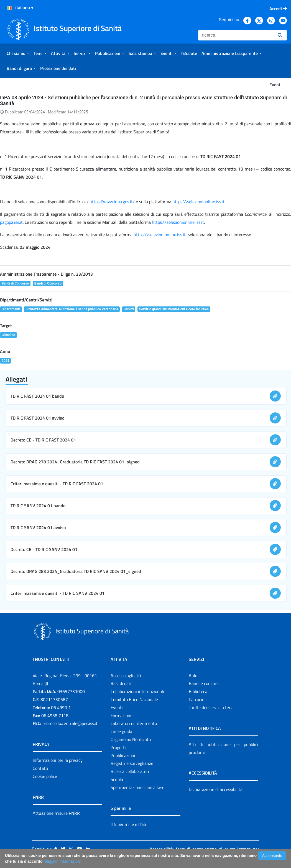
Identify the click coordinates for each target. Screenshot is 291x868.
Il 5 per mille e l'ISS (128, 824)
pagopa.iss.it (11, 222)
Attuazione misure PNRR (56, 813)
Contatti (40, 768)
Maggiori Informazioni (62, 861)
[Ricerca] (236, 35)
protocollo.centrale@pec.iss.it (70, 723)
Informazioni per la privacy (58, 760)
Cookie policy (45, 776)
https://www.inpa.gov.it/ (113, 202)
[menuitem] (18, 53)
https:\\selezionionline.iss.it (198, 202)
